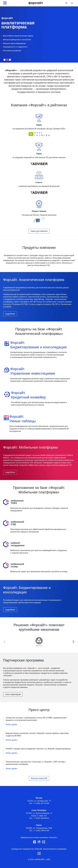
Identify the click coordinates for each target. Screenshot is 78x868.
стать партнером (13, 694)
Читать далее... (12, 724)
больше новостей (39, 778)
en (72, 3)
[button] (4, 60)
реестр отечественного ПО (39, 265)
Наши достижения (39, 231)
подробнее (10, 314)
